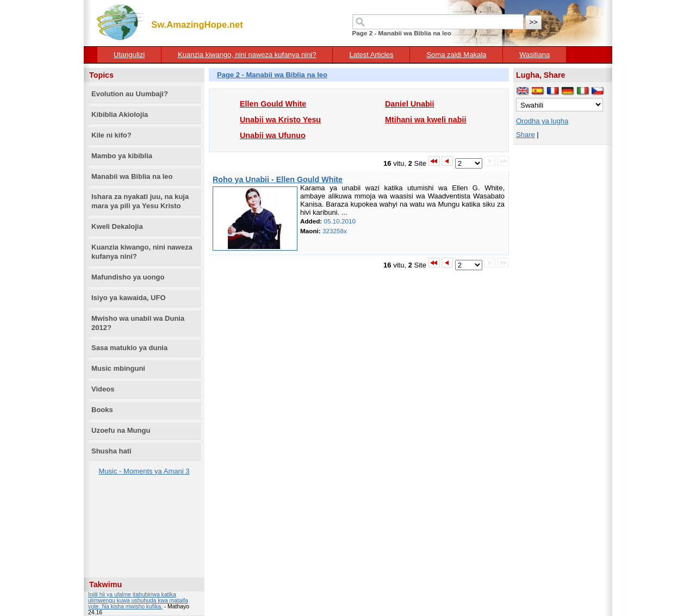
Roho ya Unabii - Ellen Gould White (278, 179)
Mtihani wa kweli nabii (425, 120)
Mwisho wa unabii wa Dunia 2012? (138, 323)
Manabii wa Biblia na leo (132, 176)
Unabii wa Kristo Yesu (280, 120)
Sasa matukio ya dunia (129, 348)
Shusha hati (111, 451)
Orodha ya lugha (542, 121)
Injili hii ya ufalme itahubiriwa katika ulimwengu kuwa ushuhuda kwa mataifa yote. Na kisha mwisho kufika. (138, 601)
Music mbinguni (118, 368)
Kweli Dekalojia (117, 226)
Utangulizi (129, 55)
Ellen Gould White (273, 104)
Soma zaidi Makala (456, 55)
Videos (103, 389)
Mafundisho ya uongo (128, 277)
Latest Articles (371, 55)
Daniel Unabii (410, 104)
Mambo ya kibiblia (122, 156)
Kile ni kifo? (111, 135)
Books (102, 410)
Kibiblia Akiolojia (120, 114)
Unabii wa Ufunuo (273, 135)
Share (526, 135)
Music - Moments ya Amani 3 (144, 471)
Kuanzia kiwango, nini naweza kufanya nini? (247, 55)
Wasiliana (535, 55)
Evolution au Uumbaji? (130, 94)
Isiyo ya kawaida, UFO (129, 298)
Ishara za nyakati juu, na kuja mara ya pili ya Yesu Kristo (140, 201)
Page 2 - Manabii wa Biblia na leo (272, 75)
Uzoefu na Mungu (121, 430)
